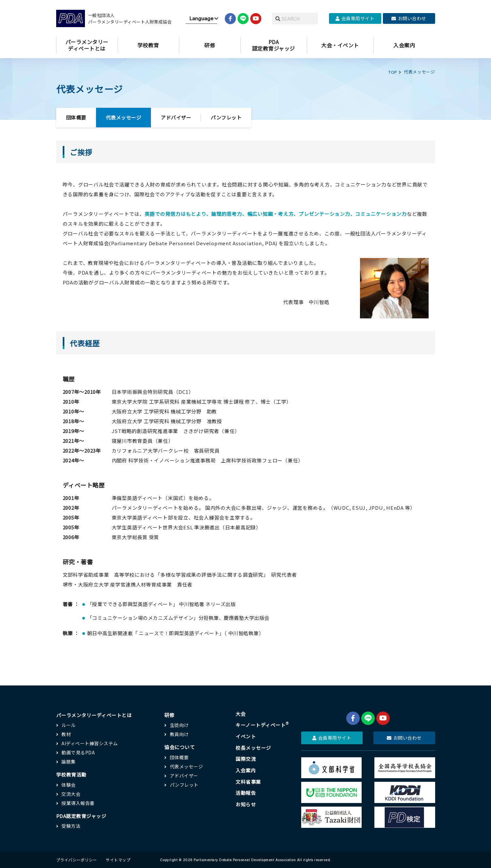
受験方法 (71, 825)
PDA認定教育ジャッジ (82, 815)
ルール (69, 724)
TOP (393, 72)
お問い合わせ (409, 18)
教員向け (179, 733)
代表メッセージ (124, 116)
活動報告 (246, 793)
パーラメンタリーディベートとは (94, 714)
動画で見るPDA (78, 751)
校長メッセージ (253, 747)
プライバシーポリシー (77, 860)
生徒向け (179, 724)
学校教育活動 (71, 773)
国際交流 (246, 758)
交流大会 (71, 793)
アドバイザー (176, 116)
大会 (241, 713)
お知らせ (246, 804)
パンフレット (226, 116)
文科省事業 (248, 781)
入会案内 (246, 770)
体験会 (69, 783)
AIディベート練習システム (90, 742)
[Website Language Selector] (201, 19)
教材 (66, 733)
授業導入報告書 (78, 802)
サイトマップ (118, 860)
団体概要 (76, 116)
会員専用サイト (355, 18)
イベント (246, 736)
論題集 (69, 761)
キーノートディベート (262, 724)
